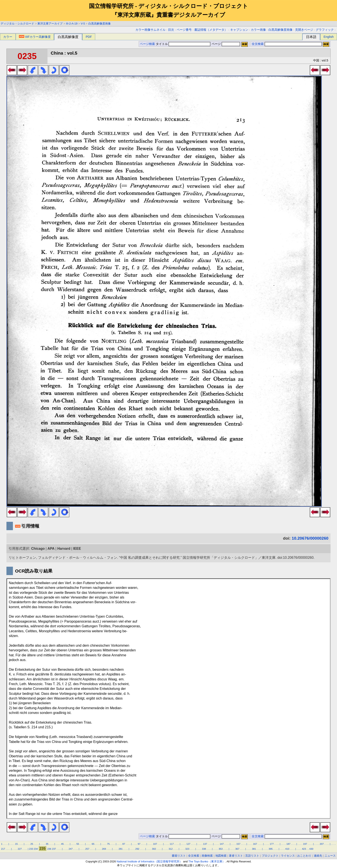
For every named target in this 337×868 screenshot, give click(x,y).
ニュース (330, 856)
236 (49, 849)
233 (31, 849)
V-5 (83, 24)
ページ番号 (184, 30)
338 (204, 849)
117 (172, 844)
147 (222, 844)
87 (124, 844)
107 (155, 844)
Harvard (64, 549)
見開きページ (304, 30)
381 (254, 849)
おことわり (304, 856)
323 (187, 849)
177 (272, 844)
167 (255, 844)
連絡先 (318, 856)
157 (238, 844)
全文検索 (258, 44)
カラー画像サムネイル (150, 30)
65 (93, 844)
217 (3, 849)
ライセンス (288, 856)
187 (288, 844)
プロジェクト (270, 856)
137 (205, 844)
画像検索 (207, 856)
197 (305, 844)
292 (137, 849)
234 (36, 849)
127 (188, 844)
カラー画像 (258, 30)
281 (121, 849)
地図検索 (221, 856)
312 (171, 849)
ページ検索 (147, 44)
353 (221, 849)
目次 (171, 30)
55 (78, 844)
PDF (89, 37)
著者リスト (236, 856)
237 (54, 849)
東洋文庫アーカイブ (50, 24)
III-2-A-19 (72, 24)
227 (20, 849)
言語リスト (252, 856)
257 (87, 849)
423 (304, 849)
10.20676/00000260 (310, 538)
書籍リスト (179, 856)
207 (322, 844)
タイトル (183, 44)
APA (51, 549)
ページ (225, 44)
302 (154, 849)
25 (32, 844)
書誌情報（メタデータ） (211, 30)
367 (237, 849)
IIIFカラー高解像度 (35, 37)
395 (271, 849)
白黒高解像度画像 (100, 24)
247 (71, 849)
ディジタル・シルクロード (17, 24)
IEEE (77, 549)
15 (16, 844)
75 (108, 844)
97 (139, 844)
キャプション (239, 30)
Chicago (38, 549)
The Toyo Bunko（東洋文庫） (207, 861)
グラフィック (325, 30)
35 (47, 844)
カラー (8, 37)
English (329, 37)
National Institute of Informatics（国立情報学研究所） (150, 861)
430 (311, 849)
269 (104, 849)
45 (62, 844)
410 (287, 849)
